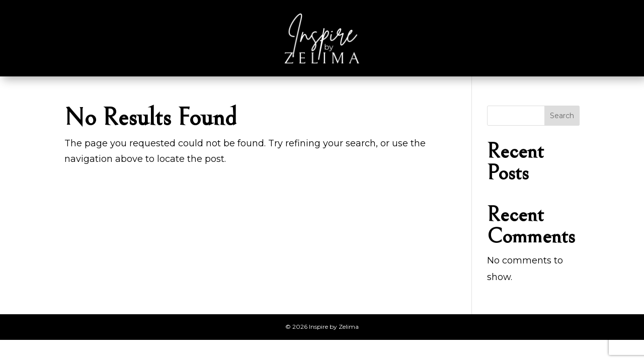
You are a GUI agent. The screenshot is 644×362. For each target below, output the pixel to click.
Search (562, 116)
